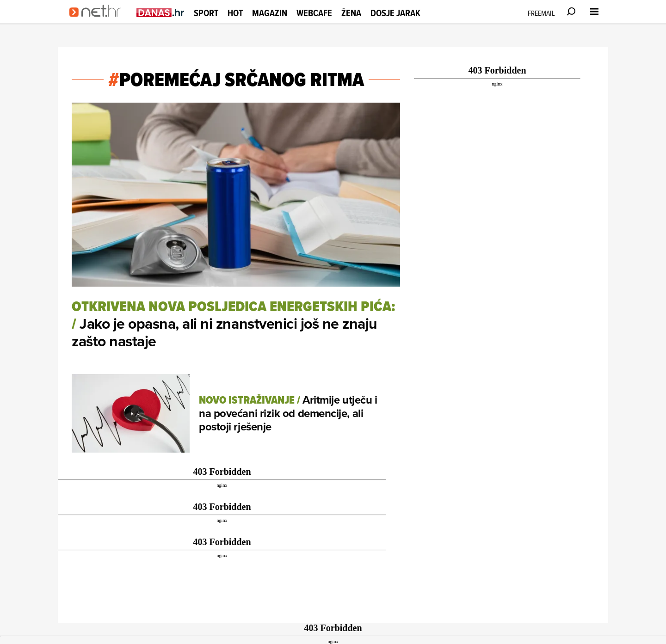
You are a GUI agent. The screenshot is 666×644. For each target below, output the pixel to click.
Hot (235, 13)
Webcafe (314, 13)
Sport (206, 13)
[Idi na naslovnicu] (98, 21)
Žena (351, 13)
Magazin (270, 13)
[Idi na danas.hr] (160, 12)
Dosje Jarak (395, 13)
